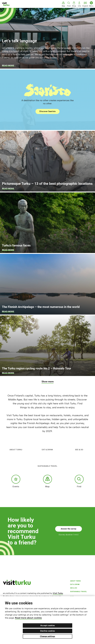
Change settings (47, 636)
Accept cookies (48, 625)
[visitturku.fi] (17, 584)
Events (16, 481)
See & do (79, 444)
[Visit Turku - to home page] (6, 4)
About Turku (16, 444)
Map (47, 481)
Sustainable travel (47, 461)
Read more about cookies (28, 618)
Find (79, 481)
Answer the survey (69, 529)
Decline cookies (48, 631)
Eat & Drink (47, 444)
